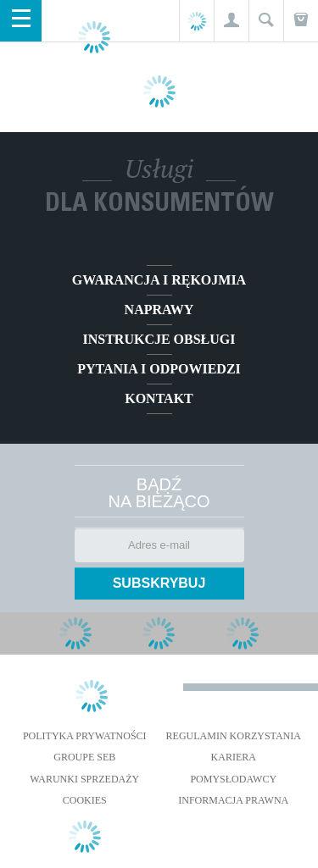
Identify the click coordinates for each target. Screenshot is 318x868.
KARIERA (234, 757)
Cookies (85, 800)
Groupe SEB (84, 757)
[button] (231, 21)
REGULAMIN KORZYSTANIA (234, 736)
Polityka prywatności (85, 736)
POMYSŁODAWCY (233, 779)
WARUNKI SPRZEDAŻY (84, 779)
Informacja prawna (233, 800)
